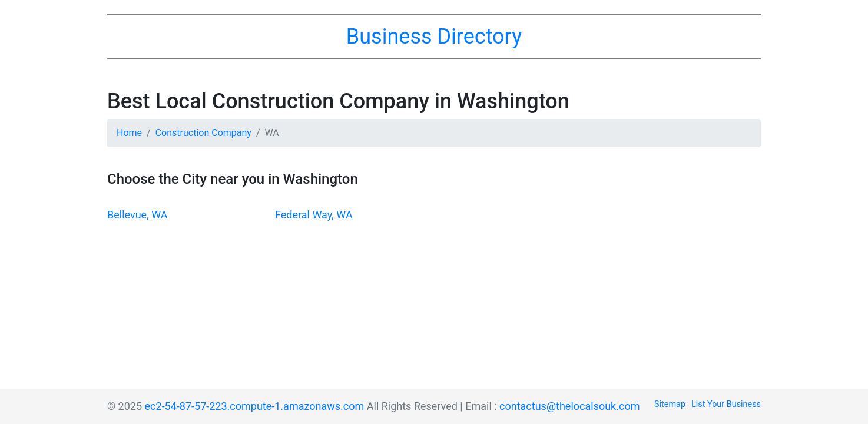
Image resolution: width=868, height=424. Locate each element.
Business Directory (434, 37)
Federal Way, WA (314, 215)
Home (129, 133)
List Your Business (726, 404)
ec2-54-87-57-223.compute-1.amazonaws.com (255, 406)
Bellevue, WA (137, 215)
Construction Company (203, 133)
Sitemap (670, 404)
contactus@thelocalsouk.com (569, 406)
